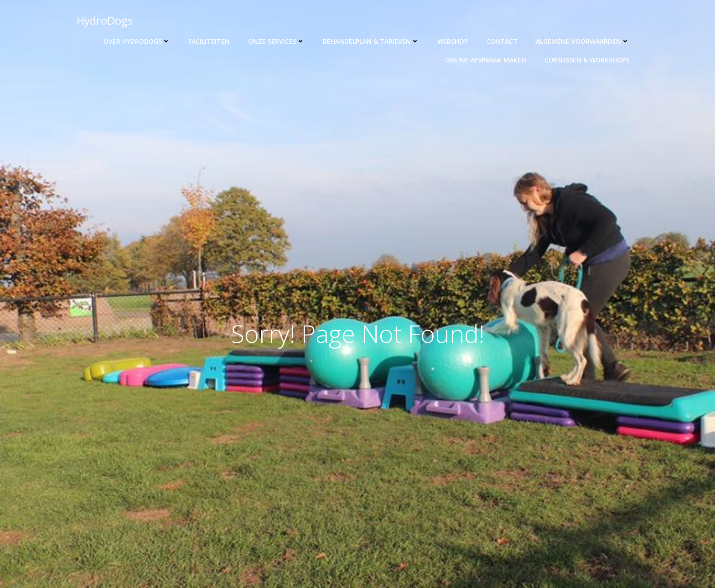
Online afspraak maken (486, 60)
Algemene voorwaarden (583, 41)
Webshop (453, 41)
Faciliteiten (209, 41)
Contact (502, 41)
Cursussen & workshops (587, 60)
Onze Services (276, 41)
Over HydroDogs (137, 41)
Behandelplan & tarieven (371, 41)
